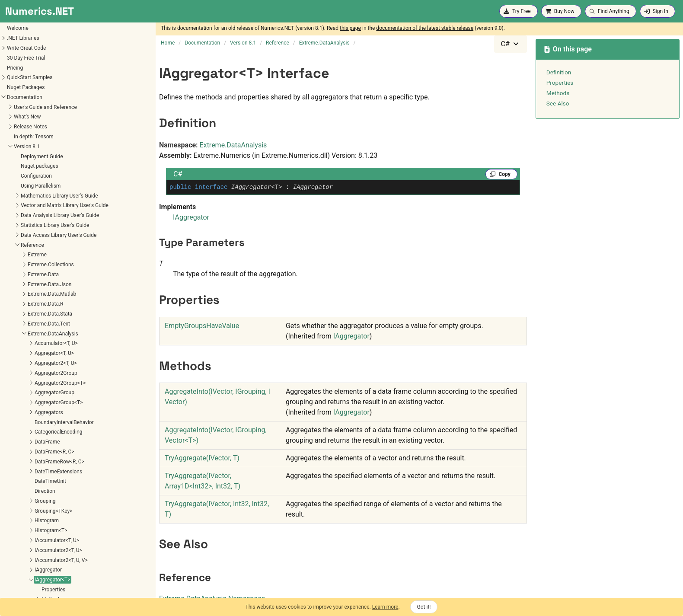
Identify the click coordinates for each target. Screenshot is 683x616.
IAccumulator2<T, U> (32, 255)
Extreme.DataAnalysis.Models (36, 581)
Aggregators (22, 117)
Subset (16, 531)
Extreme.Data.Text (22, 28)
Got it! (424, 607)
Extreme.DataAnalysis (27, 38)
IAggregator (22, 274)
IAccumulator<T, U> (30, 245)
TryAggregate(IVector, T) (202, 458)
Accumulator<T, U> (30, 48)
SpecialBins (22, 521)
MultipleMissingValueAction (40, 443)
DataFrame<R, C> (28, 156)
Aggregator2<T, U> (29, 67)
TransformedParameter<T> (39, 541)
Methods (25, 304)
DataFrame (21, 146)
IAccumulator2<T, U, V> (35, 265)
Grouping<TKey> (27, 215)
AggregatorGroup (28, 97)
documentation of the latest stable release (425, 28)
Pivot (14, 472)
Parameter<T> (24, 453)
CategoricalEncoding (32, 136)
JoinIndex (19, 403)
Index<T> (19, 374)
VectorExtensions (28, 561)
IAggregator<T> (26, 284)
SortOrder (19, 512)
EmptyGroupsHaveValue (202, 326)
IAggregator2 (23, 315)
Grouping (19, 205)
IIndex (15, 354)
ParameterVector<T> (32, 463)
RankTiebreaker (26, 492)
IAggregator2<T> (27, 325)
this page (350, 28)
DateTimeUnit (24, 185)
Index (14, 364)
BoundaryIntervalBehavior (38, 127)
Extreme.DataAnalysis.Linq (32, 572)
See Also (558, 103)
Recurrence (21, 502)
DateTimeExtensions (32, 176)
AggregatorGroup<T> (32, 107)
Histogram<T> (24, 235)
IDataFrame (22, 334)
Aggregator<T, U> (28, 57)
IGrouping (19, 344)
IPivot (15, 393)
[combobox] (511, 44)
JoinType (19, 413)
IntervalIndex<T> (27, 383)
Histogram (20, 225)
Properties (27, 294)
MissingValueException (35, 433)
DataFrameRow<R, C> (33, 166)
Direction (19, 195)
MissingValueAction (31, 423)
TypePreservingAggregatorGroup (46, 551)
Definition (559, 72)
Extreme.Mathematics (27, 591)
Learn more (385, 607)
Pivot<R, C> (21, 482)
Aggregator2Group (30, 77)
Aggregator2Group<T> (34, 87)
